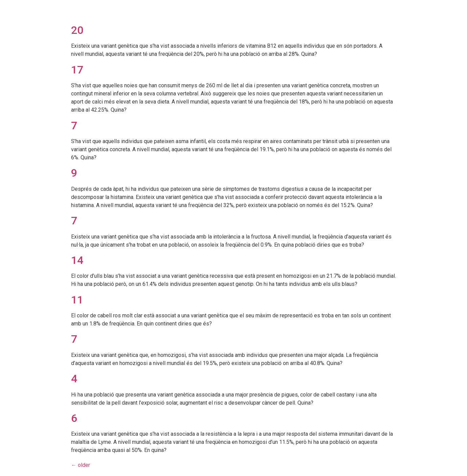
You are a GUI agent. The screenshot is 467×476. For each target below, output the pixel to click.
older (81, 465)
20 (77, 30)
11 (77, 300)
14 (77, 260)
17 (77, 70)
